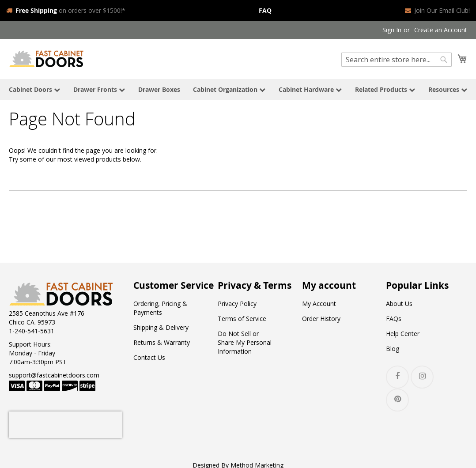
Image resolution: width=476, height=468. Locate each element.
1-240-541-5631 (32, 331)
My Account (319, 304)
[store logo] (46, 58)
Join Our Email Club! (437, 10)
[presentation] (65, 425)
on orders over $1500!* (66, 10)
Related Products (385, 89)
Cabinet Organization (229, 89)
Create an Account (441, 30)
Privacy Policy (237, 304)
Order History (321, 319)
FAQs (394, 319)
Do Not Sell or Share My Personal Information (245, 342)
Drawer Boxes (159, 89)
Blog (393, 349)
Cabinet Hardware (310, 89)
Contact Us (149, 357)
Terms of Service (242, 319)
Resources (448, 89)
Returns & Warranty (162, 342)
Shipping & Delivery (161, 327)
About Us (399, 304)
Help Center (403, 334)
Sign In (392, 30)
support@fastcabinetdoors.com (54, 375)
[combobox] (397, 60)
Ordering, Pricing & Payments (160, 308)
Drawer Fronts (99, 89)
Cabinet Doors (34, 89)
